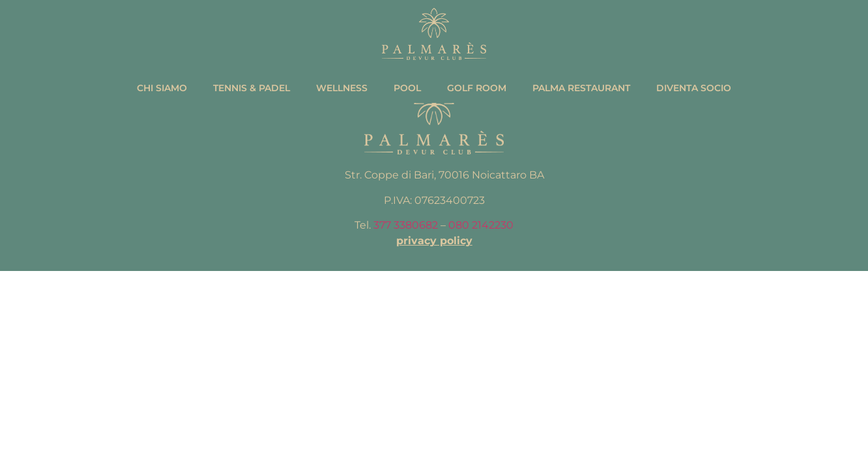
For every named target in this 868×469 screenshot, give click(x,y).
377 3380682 (406, 225)
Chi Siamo (162, 88)
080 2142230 (481, 225)
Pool (407, 88)
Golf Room (477, 88)
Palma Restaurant (581, 88)
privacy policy (434, 241)
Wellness (342, 88)
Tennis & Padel (252, 88)
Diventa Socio (694, 88)
